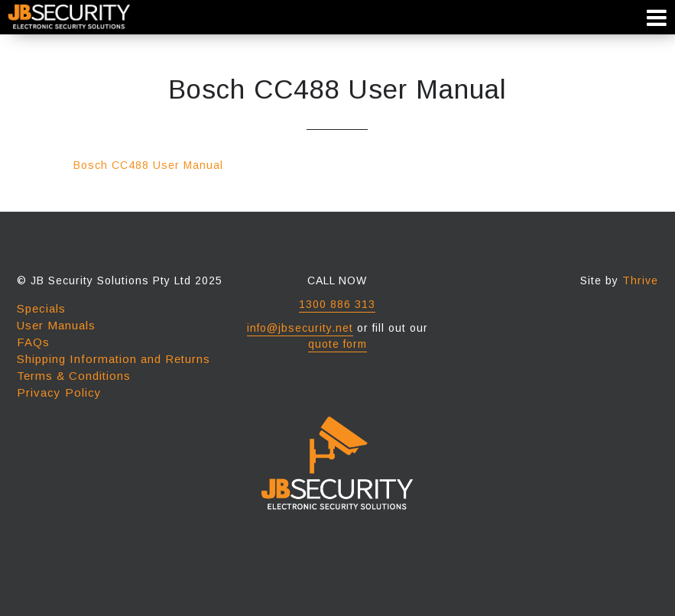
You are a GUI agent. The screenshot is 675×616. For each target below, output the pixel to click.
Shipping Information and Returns (114, 359)
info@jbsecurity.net (300, 328)
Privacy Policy (59, 392)
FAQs (33, 342)
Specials (41, 308)
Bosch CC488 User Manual (148, 165)
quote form (337, 344)
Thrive (640, 280)
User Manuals (56, 325)
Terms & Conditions (74, 376)
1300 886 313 (337, 304)
